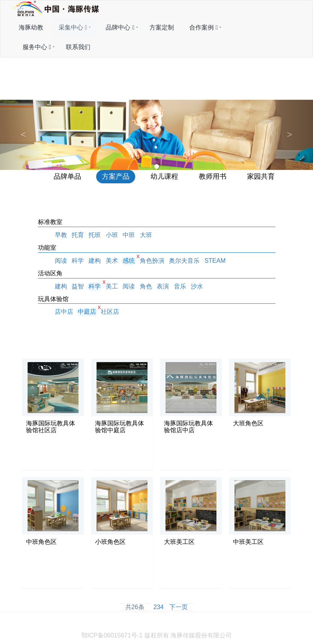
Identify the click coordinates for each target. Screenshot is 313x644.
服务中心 (37, 47)
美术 (112, 261)
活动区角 (50, 273)
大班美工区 (179, 542)
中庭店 (87, 312)
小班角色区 (110, 542)
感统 (129, 261)
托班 (95, 235)
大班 (146, 235)
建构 (95, 261)
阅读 (61, 261)
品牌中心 (120, 27)
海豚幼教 (31, 27)
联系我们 (78, 47)
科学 (78, 261)
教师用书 (213, 176)
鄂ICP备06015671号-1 (112, 635)
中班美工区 (248, 542)
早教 (61, 235)
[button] (24, 135)
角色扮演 (152, 261)
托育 (78, 235)
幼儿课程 (164, 176)
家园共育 (261, 176)
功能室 (47, 248)
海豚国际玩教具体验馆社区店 (51, 427)
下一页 (179, 607)
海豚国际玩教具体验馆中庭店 (120, 427)
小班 (112, 235)
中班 (129, 235)
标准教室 (50, 222)
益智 (78, 286)
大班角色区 (248, 423)
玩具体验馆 (53, 299)
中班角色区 (41, 542)
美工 (112, 286)
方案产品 (116, 176)
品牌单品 (67, 176)
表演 (163, 286)
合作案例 (204, 27)
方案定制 (162, 27)
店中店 (64, 312)
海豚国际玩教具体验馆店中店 (188, 427)
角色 (146, 286)
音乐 (180, 286)
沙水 (197, 286)
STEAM (215, 261)
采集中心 (73, 27)
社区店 (110, 312)
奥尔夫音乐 (184, 261)
